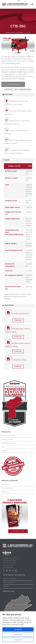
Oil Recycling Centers (9, 443)
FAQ (3, 447)
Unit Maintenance (9, 583)
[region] (18, 628)
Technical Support (7, 488)
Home (8, 33)
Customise (18, 635)
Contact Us (5, 492)
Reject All (18, 640)
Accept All (18, 629)
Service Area (6, 484)
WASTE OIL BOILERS (17, 33)
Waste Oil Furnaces (8, 436)
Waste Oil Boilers (7, 439)
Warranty (4, 451)
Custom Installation (10, 579)
